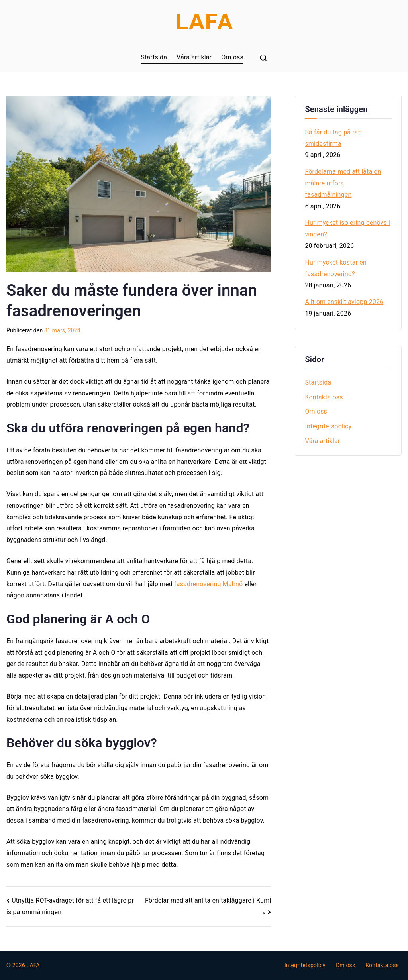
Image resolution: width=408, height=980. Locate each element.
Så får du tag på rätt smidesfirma (333, 138)
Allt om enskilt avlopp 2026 (344, 302)
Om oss (232, 57)
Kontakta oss (324, 397)
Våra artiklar (194, 57)
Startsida (154, 57)
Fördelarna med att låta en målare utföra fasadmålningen (343, 183)
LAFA (33, 965)
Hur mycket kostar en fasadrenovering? (335, 268)
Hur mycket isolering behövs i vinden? (347, 228)
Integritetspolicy (328, 426)
